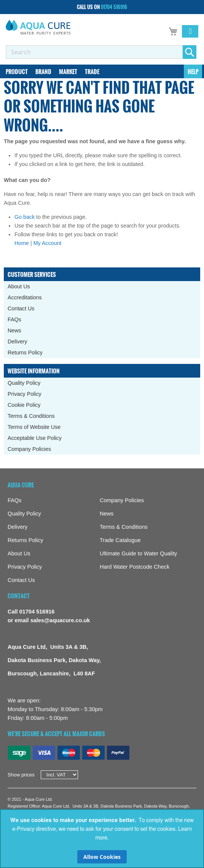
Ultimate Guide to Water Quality (138, 553)
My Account (48, 243)
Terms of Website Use (34, 427)
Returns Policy (25, 353)
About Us (19, 286)
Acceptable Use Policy (35, 438)
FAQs (14, 319)
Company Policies (29, 449)
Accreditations (25, 297)
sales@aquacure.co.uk (60, 620)
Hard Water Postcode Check (135, 567)
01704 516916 (114, 7)
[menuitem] (17, 71)
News (14, 330)
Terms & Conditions (31, 416)
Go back (25, 217)
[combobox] (94, 52)
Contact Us (21, 308)
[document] (102, 839)
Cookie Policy (24, 405)
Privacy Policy (25, 394)
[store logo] (38, 27)
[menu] (102, 71)
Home (22, 243)
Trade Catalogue (120, 540)
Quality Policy (24, 383)
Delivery (17, 342)
